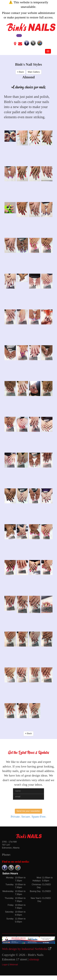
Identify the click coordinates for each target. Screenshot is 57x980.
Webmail (14, 965)
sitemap (34, 959)
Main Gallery (34, 72)
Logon (5, 965)
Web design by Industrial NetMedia (25, 949)
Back (20, 72)
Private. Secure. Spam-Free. (29, 817)
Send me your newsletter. (29, 811)
